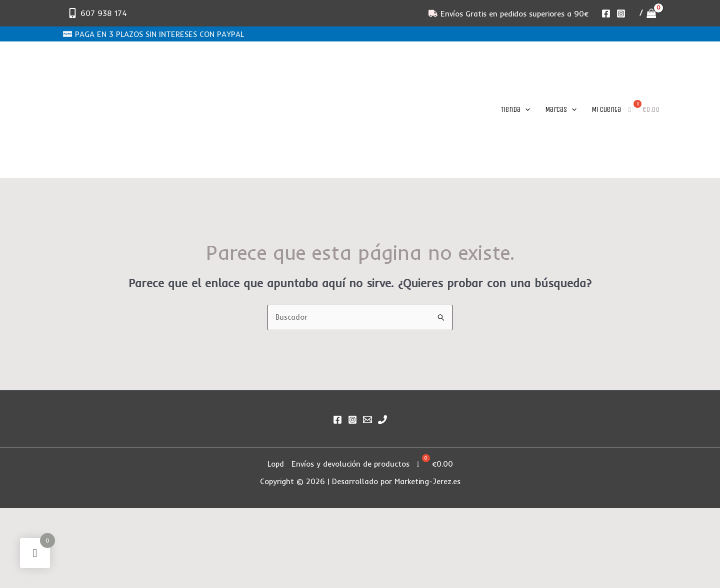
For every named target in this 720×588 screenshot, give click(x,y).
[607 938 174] (97, 13)
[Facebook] (606, 13)
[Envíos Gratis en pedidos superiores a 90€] (508, 13)
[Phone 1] (382, 420)
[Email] (367, 420)
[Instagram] (621, 13)
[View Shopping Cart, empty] (648, 13)
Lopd (276, 464)
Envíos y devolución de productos (350, 464)
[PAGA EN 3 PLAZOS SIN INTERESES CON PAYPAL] (153, 34)
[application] (525, 109)
